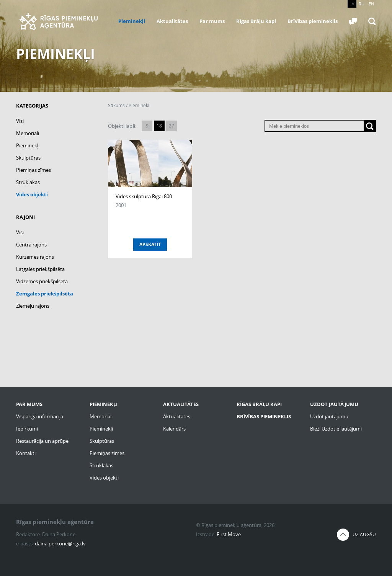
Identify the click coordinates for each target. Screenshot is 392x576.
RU (362, 4)
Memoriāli (28, 133)
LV (352, 4)
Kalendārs (174, 429)
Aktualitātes (172, 21)
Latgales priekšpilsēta (40, 269)
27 (171, 126)
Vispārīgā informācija (40, 416)
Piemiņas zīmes (33, 170)
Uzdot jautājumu (329, 416)
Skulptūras (28, 158)
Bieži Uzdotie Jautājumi (336, 429)
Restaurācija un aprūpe (42, 441)
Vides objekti (32, 194)
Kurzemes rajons (35, 257)
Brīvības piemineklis (313, 21)
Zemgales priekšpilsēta (45, 294)
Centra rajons (31, 245)
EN (371, 4)
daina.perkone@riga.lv (60, 543)
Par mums (212, 21)
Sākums (116, 105)
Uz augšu (364, 534)
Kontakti (26, 453)
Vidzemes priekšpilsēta (42, 281)
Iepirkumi (27, 429)
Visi (20, 121)
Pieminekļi (132, 21)
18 (159, 126)
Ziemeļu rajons (33, 306)
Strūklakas (28, 182)
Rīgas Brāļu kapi (256, 21)
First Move (229, 534)
